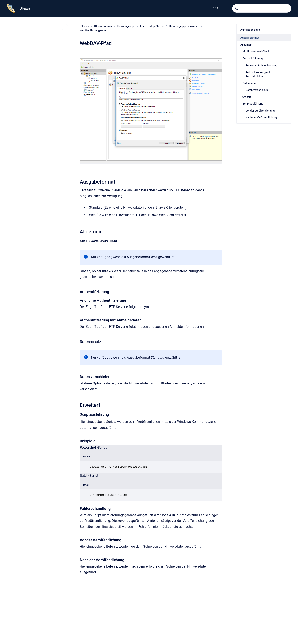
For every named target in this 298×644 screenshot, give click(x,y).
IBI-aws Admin (103, 26)
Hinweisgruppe (126, 26)
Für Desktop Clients (152, 26)
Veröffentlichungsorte (93, 30)
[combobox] (262, 8)
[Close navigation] (65, 27)
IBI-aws (24, 8)
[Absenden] (237, 8)
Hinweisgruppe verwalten (184, 26)
